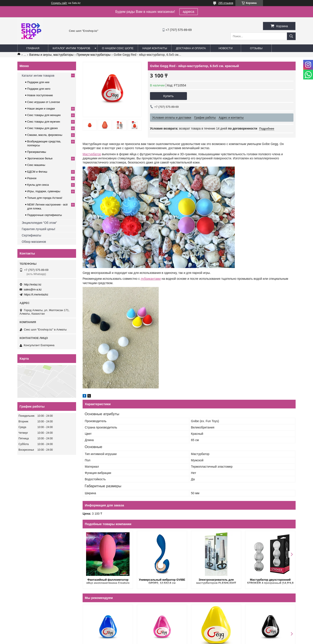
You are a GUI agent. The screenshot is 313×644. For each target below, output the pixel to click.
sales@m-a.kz (33, 289)
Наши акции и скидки (41, 109)
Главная (33, 48)
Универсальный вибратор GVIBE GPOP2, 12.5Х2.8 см (162, 581)
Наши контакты (155, 48)
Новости (226, 48)
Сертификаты (31, 235)
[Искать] (291, 36)
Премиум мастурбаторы (93, 55)
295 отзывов (226, 3)
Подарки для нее (38, 82)
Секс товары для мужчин (44, 122)
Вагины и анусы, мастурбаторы (51, 55)
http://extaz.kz (33, 284)
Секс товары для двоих (42, 128)
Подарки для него (39, 89)
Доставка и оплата (191, 48)
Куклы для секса (38, 185)
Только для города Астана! (45, 198)
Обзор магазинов (34, 242)
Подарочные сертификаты (44, 215)
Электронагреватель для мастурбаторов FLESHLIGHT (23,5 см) (216, 582)
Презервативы (37, 152)
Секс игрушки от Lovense (44, 102)
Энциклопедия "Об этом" (39, 223)
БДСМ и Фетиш (37, 172)
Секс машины (36, 165)
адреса (189, 12)
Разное (32, 178)
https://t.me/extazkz (36, 294)
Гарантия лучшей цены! (38, 229)
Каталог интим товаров (71, 48)
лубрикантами (151, 279)
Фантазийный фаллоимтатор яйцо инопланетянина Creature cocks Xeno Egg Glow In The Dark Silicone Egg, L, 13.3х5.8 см (108, 582)
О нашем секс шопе (118, 48)
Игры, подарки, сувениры (44, 191)
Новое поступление (40, 95)
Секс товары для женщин (44, 115)
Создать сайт (59, 3)
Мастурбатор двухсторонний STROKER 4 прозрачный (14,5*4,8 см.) (270, 582)
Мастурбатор (92, 154)
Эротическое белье (40, 158)
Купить (168, 96)
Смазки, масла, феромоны (45, 135)
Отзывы (256, 48)
